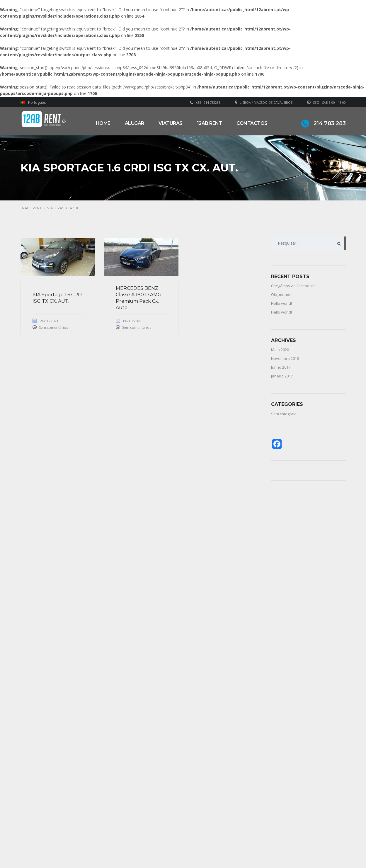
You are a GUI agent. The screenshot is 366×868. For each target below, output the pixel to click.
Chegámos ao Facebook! (293, 286)
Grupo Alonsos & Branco (217, 838)
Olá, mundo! (282, 295)
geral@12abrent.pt (133, 841)
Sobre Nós (204, 829)
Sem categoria (284, 414)
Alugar (135, 123)
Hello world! (281, 303)
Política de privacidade (215, 847)
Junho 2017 (281, 367)
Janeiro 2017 (282, 376)
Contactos (252, 123)
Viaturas (171, 123)
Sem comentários (53, 327)
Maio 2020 (280, 350)
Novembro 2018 (285, 358)
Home (103, 123)
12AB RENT (210, 123)
